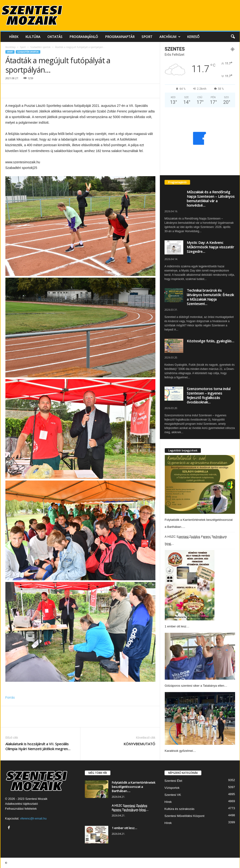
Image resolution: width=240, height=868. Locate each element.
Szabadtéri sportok (40, 47)
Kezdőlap (10, 47)
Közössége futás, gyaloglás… (210, 341)
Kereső (193, 37)
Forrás (10, 697)
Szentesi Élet (173, 781)
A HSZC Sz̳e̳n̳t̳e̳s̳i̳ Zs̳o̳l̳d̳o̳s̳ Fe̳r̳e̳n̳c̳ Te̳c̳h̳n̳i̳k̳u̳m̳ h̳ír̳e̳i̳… (130, 808)
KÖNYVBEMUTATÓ (139, 744)
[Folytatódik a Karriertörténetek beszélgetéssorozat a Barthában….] (200, 484)
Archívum (170, 37)
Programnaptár (120, 37)
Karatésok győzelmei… (180, 751)
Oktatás (55, 37)
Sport (147, 37)
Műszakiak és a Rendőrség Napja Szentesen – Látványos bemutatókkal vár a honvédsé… (211, 199)
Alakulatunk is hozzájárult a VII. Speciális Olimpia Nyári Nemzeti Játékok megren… (38, 746)
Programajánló (84, 37)
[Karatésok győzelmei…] (200, 718)
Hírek (14, 37)
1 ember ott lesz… (177, 626)
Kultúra (33, 37)
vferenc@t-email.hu (33, 818)
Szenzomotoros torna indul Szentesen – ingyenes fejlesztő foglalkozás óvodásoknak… (209, 395)
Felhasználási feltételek (21, 809)
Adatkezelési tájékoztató (22, 804)
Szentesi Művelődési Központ (185, 816)
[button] (233, 37)
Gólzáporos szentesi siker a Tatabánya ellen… (196, 686)
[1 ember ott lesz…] (190, 585)
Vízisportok (172, 788)
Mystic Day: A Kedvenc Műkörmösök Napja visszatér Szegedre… (210, 247)
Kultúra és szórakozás (180, 809)
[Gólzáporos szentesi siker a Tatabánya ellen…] (200, 656)
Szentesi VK (173, 795)
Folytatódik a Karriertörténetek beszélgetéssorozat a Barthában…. (134, 787)
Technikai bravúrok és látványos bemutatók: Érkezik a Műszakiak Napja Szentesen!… (210, 297)
